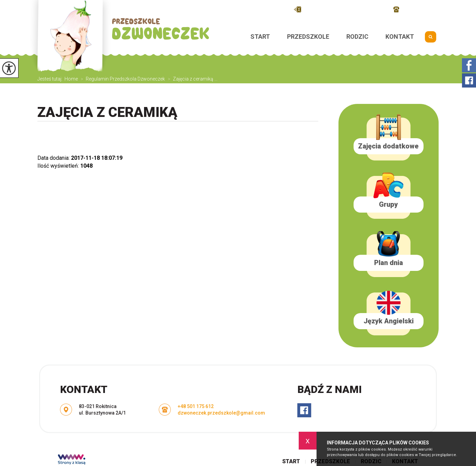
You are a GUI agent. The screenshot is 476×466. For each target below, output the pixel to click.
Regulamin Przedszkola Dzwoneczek (121, 79)
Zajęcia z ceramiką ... (191, 79)
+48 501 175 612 (416, 9)
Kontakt (400, 37)
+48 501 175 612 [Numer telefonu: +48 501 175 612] (196, 406)
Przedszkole (308, 37)
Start (260, 37)
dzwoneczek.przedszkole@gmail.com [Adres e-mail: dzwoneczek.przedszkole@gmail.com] (221, 413)
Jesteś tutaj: (51, 79)
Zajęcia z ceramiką (107, 112)
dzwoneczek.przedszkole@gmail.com (340, 9)
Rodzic (357, 37)
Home (71, 79)
